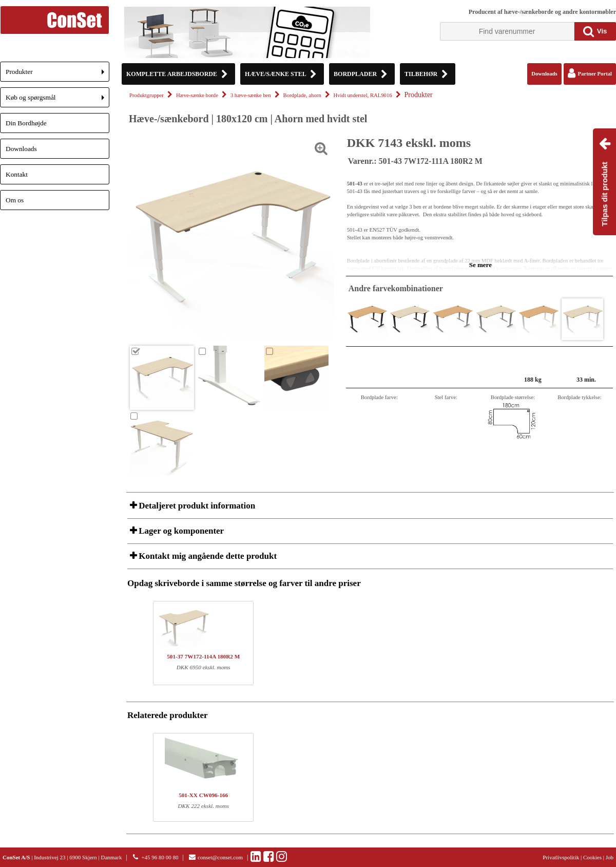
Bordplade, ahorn (302, 95)
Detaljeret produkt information (196, 506)
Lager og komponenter (180, 531)
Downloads (21, 149)
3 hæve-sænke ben (251, 95)
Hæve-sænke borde (197, 95)
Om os (15, 200)
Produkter (57, 75)
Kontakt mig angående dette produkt (207, 556)
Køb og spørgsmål (57, 100)
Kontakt (17, 174)
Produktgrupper (147, 95)
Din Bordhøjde (26, 123)
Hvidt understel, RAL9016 (363, 95)
